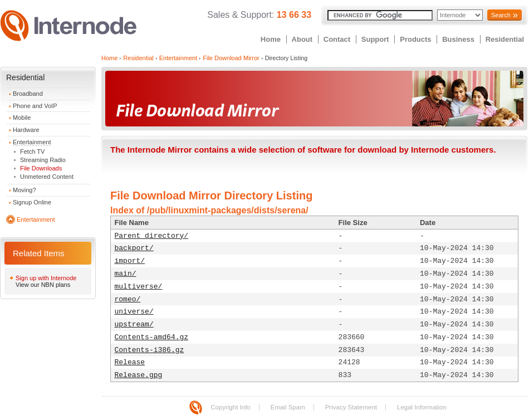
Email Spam (288, 407)
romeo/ (128, 299)
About (302, 39)
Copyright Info (231, 407)
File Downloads (41, 168)
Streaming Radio (43, 160)
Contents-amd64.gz (152, 337)
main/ (126, 274)
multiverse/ (139, 287)
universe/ (134, 312)
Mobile (22, 118)
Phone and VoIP (35, 106)
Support (375, 39)
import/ (130, 261)
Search (501, 15)
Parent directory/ (152, 236)
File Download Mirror (231, 58)
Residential (505, 39)
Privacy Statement (351, 407)
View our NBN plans (43, 285)
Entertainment (32, 142)
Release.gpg (139, 375)
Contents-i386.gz (150, 350)
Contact (337, 39)
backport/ (134, 248)
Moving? (25, 190)
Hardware (26, 130)
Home (271, 39)
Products (415, 39)
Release (130, 362)
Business (458, 39)
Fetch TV (32, 152)
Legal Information (422, 407)
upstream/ (134, 324)
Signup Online (32, 202)
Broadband (28, 94)
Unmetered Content (47, 177)
